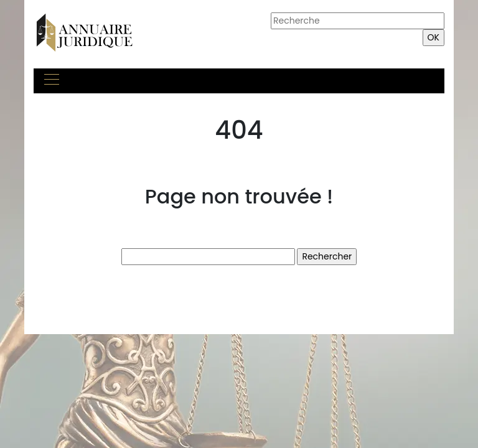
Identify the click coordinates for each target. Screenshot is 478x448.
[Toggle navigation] (51, 81)
